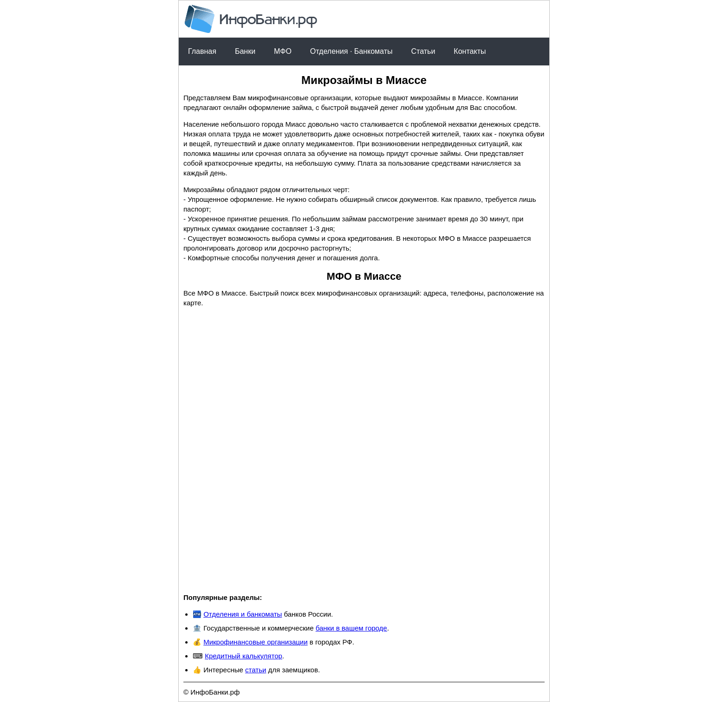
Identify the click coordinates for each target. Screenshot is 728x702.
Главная (202, 51)
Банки (245, 51)
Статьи (423, 51)
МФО (283, 51)
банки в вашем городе (351, 628)
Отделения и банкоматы (243, 614)
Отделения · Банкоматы (351, 51)
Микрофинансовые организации (255, 642)
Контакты (470, 51)
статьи (256, 670)
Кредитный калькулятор (244, 656)
